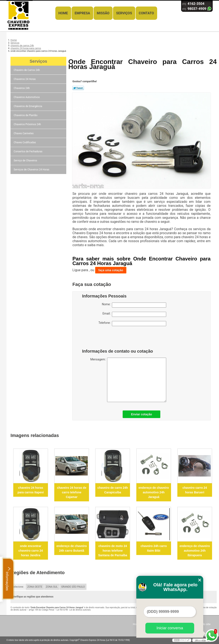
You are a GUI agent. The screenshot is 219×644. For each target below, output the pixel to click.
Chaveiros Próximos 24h (28, 124)
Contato (146, 13)
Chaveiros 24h (22, 88)
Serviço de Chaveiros (26, 161)
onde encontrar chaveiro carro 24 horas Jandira (31, 551)
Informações (8, 579)
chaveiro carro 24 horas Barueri (195, 490)
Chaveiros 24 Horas (25, 79)
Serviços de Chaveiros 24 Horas (32, 170)
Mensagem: (128, 380)
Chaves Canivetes (24, 133)
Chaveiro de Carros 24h (27, 70)
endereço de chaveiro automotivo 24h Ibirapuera (195, 551)
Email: (134, 314)
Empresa (82, 13)
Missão (103, 13)
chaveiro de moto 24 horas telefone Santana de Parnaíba (113, 551)
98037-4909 (197, 9)
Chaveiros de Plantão (26, 115)
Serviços (124, 13)
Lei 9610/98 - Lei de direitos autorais (74, 610)
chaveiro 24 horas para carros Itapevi (31, 490)
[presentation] (109, 339)
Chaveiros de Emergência (28, 106)
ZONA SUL (52, 587)
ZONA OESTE (35, 587)
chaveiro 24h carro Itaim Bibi (154, 548)
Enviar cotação (142, 414)
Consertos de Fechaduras (28, 151)
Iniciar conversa (170, 628)
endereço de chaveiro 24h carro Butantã (72, 548)
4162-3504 (196, 4)
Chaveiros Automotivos (27, 97)
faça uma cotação (111, 270)
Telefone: (132, 324)
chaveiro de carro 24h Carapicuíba (113, 490)
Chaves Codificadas (25, 142)
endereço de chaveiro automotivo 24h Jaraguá (154, 492)
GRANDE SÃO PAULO (73, 587)
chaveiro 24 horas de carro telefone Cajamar (72, 492)
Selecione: (18, 587)
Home (63, 13)
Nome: (134, 305)
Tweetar (78, 88)
